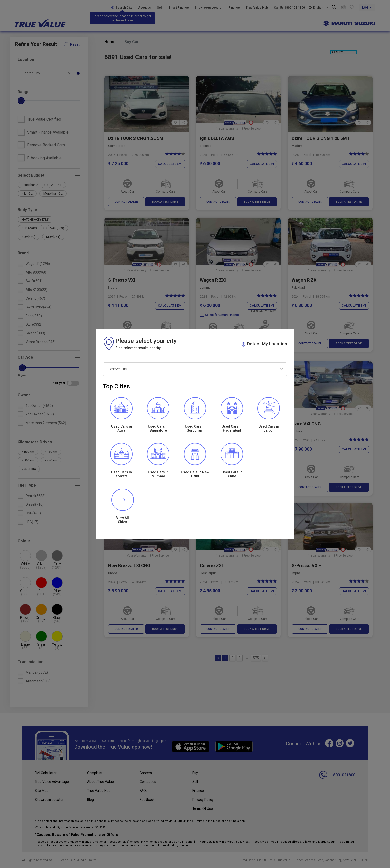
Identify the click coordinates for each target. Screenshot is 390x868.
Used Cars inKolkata (122, 497)
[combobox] (195, 392)
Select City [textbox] (118, 392)
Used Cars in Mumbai (158, 497)
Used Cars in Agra (122, 451)
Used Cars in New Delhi (195, 497)
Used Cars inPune (232, 497)
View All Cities (269, 497)
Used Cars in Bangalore (158, 451)
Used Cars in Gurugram (195, 451)
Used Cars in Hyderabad (232, 451)
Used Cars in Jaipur (269, 451)
